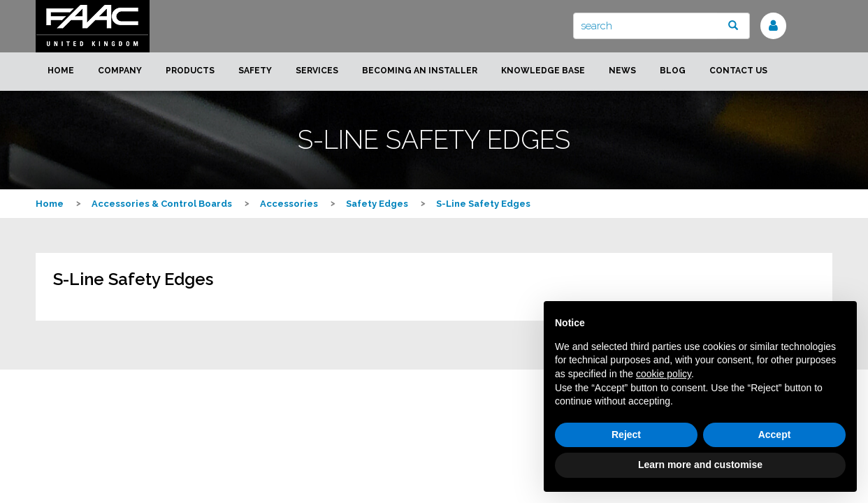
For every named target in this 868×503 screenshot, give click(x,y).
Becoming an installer (420, 71)
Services (317, 71)
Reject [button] (626, 435)
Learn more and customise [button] (700, 465)
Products (190, 71)
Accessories (289, 204)
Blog (673, 71)
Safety (255, 71)
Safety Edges (377, 204)
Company (120, 71)
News (622, 71)
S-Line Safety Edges (483, 204)
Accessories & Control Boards (162, 204)
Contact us (738, 71)
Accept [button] (775, 435)
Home (61, 71)
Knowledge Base (543, 71)
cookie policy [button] (664, 374)
